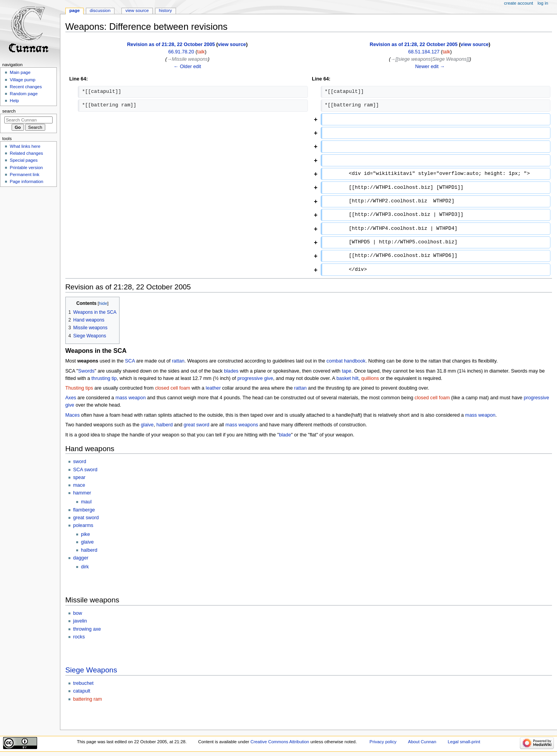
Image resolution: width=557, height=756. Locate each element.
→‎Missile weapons (187, 59)
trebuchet (83, 683)
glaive (147, 425)
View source (137, 10)
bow (78, 613)
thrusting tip (104, 378)
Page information (26, 181)
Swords (86, 371)
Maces (73, 415)
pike (85, 534)
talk (201, 52)
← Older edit (187, 67)
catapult (82, 691)
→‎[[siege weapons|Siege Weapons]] (430, 59)
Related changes (26, 153)
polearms (83, 525)
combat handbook (346, 361)
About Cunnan (422, 742)
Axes (71, 398)
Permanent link (24, 174)
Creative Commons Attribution (280, 742)
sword (80, 462)
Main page (20, 72)
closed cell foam (173, 388)
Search (9, 111)
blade (285, 435)
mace (79, 485)
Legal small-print (464, 742)
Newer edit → (430, 67)
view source (232, 44)
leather (213, 388)
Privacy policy (383, 742)
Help (14, 101)
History (166, 10)
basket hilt (348, 378)
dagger (81, 558)
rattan (178, 361)
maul (86, 502)
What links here (25, 146)
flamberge (84, 510)
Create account (519, 3)
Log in (543, 3)
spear (79, 477)
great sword (196, 425)
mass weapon (130, 398)
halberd (164, 425)
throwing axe (87, 629)
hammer (82, 493)
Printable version (26, 168)
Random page (24, 94)
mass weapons (242, 425)
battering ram (88, 699)
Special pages (24, 160)
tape (347, 371)
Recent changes (26, 87)
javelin (80, 621)
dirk (85, 567)
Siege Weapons (91, 670)
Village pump (22, 80)
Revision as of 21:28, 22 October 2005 (171, 44)
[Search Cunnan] (28, 120)
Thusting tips (79, 388)
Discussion (100, 10)
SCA (130, 361)
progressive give (255, 378)
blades (231, 371)
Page (74, 10)
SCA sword (85, 470)
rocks (79, 637)
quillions (370, 378)
